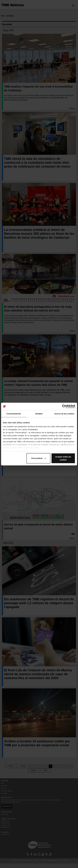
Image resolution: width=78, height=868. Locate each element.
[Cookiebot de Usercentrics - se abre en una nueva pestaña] (64, 406)
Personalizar (38, 458)
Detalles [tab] (39, 414)
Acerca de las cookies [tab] (64, 414)
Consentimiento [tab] (14, 414)
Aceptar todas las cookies (63, 458)
